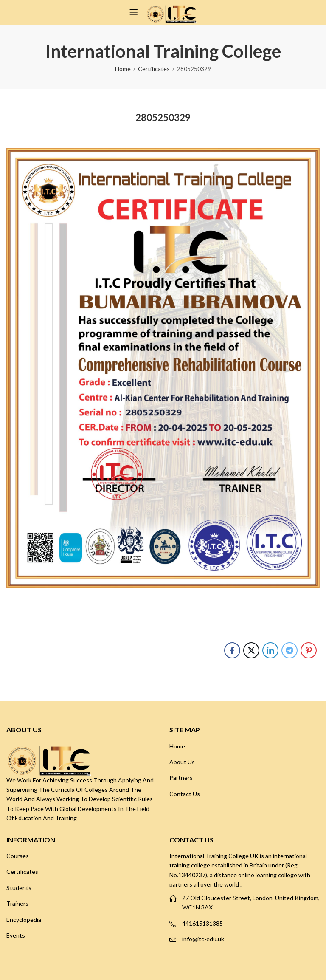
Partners (181, 778)
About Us (182, 762)
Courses (18, 856)
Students (19, 888)
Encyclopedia (24, 919)
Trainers (17, 903)
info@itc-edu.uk (203, 939)
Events (16, 935)
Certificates (154, 69)
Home (123, 69)
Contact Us (185, 794)
